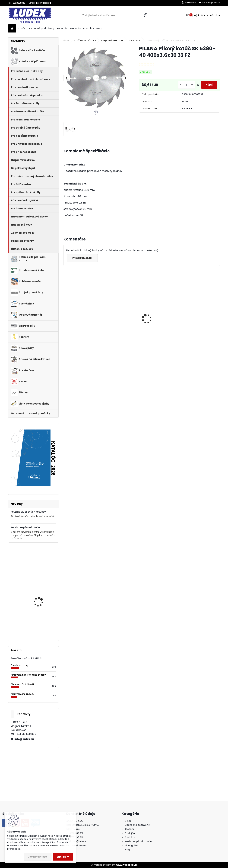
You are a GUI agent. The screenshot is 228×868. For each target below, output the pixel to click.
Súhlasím (63, 857)
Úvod (66, 40)
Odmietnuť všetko (38, 857)
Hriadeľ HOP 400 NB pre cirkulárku (42, 591)
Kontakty (89, 28)
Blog (99, 28)
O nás (22, 28)
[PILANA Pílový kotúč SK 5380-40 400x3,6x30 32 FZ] (96, 78)
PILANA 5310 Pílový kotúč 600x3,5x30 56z (81, 319)
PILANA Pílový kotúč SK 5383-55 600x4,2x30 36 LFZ (42, 566)
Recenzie (62, 28)
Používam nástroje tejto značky (28, 675)
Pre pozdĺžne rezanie (112, 40)
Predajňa (75, 28)
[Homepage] (12, 29)
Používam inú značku (22, 694)
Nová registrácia (211, 3)
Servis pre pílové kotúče (25, 527)
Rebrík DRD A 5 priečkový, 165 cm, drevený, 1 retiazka (43, 620)
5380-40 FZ (135, 40)
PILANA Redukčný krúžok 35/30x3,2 (120, 323)
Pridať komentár (84, 258)
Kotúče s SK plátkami (85, 40)
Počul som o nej (19, 665)
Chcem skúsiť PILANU (22, 684)
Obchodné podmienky (41, 28)
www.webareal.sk (127, 865)
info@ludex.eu (24, 739)
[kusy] (183, 85)
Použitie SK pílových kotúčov (28, 512)
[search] (146, 15)
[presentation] (67, 78)
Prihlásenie (191, 3)
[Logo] (30, 15)
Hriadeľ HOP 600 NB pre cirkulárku (199, 323)
